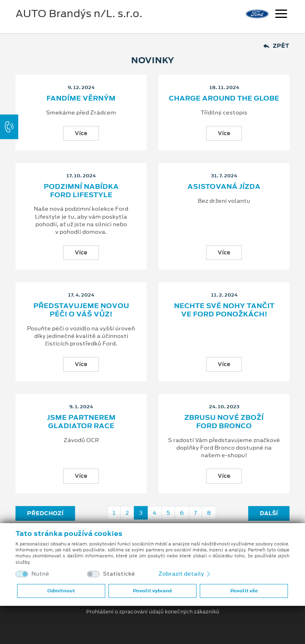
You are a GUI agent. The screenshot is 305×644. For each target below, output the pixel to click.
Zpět (276, 46)
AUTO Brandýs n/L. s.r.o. (79, 14)
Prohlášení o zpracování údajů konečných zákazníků (153, 612)
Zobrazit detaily (185, 574)
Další (269, 513)
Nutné (40, 574)
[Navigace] (281, 15)
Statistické (119, 574)
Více (81, 133)
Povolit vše (244, 591)
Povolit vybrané (152, 591)
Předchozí (45, 513)
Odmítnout (61, 591)
